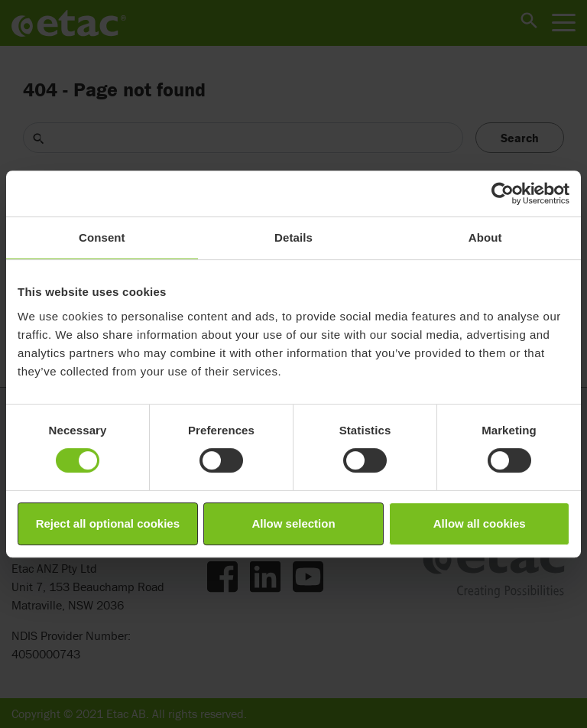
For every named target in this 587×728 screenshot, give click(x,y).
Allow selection (293, 523)
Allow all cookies (480, 523)
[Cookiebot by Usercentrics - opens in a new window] (503, 193)
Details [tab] (293, 237)
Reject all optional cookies (108, 523)
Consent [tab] (102, 237)
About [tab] (485, 237)
